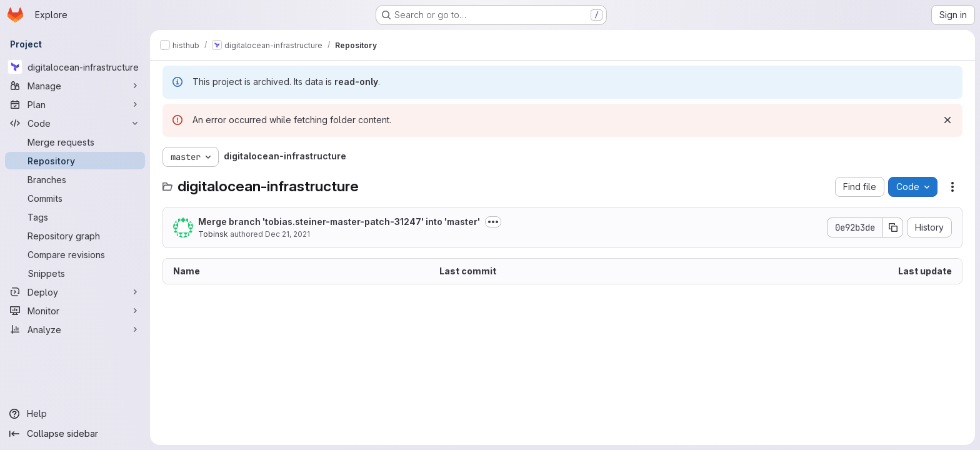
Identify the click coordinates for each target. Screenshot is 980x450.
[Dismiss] (947, 120)
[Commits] (75, 198)
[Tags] (75, 217)
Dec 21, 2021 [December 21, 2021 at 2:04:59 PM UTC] (287, 234)
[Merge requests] (75, 142)
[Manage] (75, 86)
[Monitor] (75, 311)
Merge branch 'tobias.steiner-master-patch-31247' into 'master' (339, 222)
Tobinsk (213, 234)
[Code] (75, 123)
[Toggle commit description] (493, 222)
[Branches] (75, 179)
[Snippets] (75, 273)
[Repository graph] (75, 236)
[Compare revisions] (75, 254)
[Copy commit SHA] (893, 227)
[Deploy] (75, 292)
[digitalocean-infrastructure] (75, 67)
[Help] (75, 414)
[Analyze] (75, 329)
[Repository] (75, 161)
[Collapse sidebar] (75, 434)
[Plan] (75, 104)
